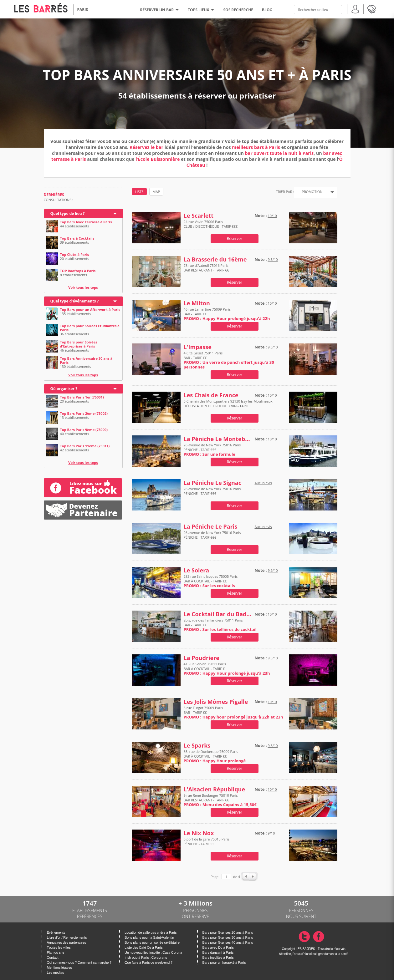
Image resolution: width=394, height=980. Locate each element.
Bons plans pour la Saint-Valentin (149, 938)
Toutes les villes (59, 948)
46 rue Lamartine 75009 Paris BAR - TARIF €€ (227, 314)
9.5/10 (273, 259)
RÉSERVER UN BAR (160, 10)
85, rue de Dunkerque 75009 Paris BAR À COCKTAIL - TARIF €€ (215, 756)
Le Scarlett (199, 216)
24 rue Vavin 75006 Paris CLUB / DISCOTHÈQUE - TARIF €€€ (211, 226)
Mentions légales (59, 968)
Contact (53, 958)
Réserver (235, 239)
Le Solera (197, 570)
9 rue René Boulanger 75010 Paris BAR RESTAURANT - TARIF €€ (220, 800)
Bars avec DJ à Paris (218, 948)
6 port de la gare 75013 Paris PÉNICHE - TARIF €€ (207, 844)
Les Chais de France (211, 395)
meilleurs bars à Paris (256, 147)
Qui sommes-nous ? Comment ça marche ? (79, 963)
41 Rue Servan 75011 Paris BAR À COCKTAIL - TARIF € (227, 669)
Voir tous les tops (83, 287)
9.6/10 (273, 347)
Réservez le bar (146, 147)
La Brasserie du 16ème (215, 259)
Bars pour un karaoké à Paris (224, 963)
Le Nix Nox (199, 833)
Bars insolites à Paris (218, 958)
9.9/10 (273, 570)
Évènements (56, 933)
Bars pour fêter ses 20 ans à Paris (228, 933)
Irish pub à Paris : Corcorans (146, 958)
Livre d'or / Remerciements (67, 938)
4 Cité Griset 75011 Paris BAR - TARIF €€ (229, 360)
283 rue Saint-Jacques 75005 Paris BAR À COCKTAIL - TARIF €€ (211, 581)
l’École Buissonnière (158, 159)
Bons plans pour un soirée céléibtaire (152, 943)
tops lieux (201, 10)
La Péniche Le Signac (212, 483)
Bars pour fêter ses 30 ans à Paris (228, 938)
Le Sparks (197, 746)
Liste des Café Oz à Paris (144, 948)
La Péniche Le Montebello (218, 439)
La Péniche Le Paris (211, 527)
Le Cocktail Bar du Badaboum (218, 614)
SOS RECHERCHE (238, 10)
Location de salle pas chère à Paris (151, 933)
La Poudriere (202, 658)
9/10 (271, 833)
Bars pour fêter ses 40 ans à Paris (228, 943)
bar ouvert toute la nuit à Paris (279, 153)
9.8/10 (273, 746)
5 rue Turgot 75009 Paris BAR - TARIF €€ (233, 712)
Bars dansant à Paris (218, 953)
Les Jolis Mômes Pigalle (216, 702)
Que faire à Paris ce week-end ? (148, 963)
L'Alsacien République (215, 789)
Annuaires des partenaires (67, 943)
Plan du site (56, 953)
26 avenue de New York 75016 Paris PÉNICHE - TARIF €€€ (212, 450)
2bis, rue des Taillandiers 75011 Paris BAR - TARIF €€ (220, 625)
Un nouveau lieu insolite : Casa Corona (153, 953)
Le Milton (197, 303)
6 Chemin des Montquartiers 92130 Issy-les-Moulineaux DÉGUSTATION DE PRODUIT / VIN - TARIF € (228, 406)
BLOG (267, 10)
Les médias (56, 973)
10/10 (272, 216)
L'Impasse (198, 347)
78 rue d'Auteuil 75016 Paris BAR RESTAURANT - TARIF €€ (206, 270)
